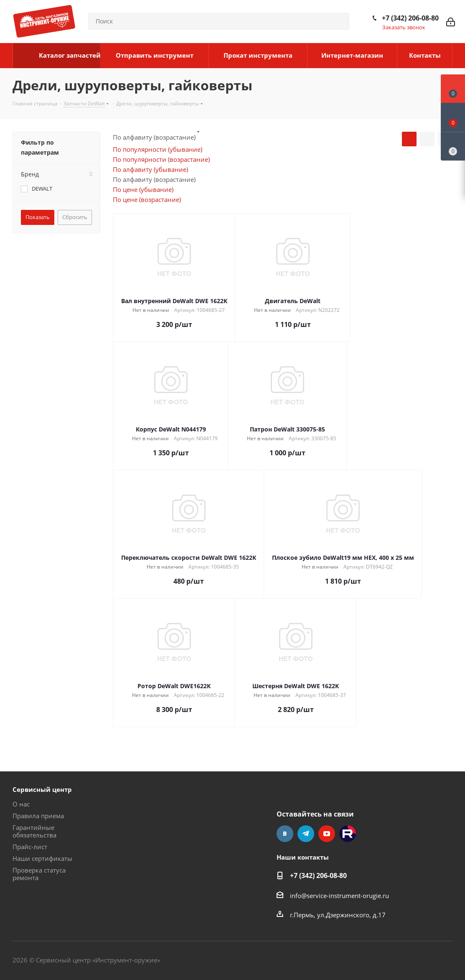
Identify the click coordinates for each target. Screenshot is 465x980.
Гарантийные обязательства (34, 831)
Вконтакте (285, 834)
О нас (21, 804)
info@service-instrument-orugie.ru (339, 896)
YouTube (327, 834)
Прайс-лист (30, 847)
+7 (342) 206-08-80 (410, 18)
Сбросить (75, 217)
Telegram (306, 834)
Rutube (348, 834)
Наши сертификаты (42, 858)
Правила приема (38, 816)
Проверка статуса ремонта (39, 874)
